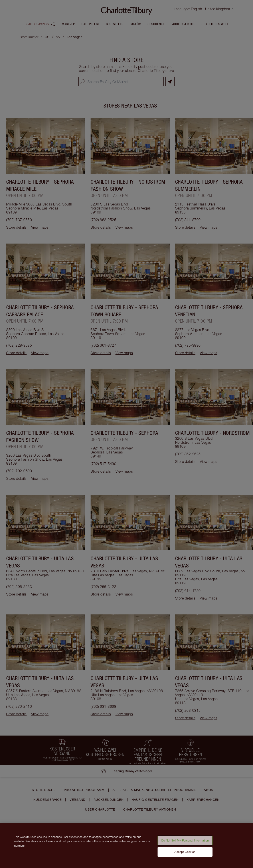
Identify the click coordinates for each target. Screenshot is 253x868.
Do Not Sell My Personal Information (185, 842)
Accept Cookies (185, 854)
